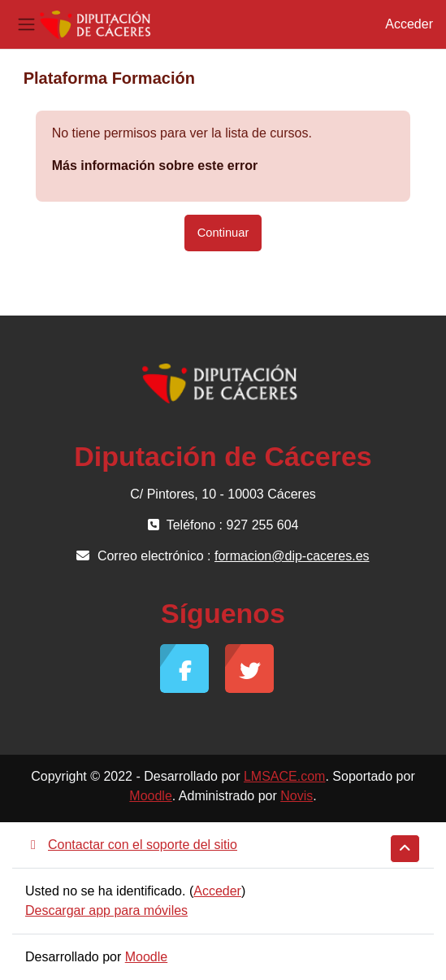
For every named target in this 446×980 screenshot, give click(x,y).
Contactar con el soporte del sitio (131, 845)
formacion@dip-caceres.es (292, 556)
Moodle (150, 796)
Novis (297, 796)
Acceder (409, 24)
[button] (405, 849)
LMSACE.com (284, 776)
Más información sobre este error (155, 166)
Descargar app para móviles (106, 910)
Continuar (223, 233)
